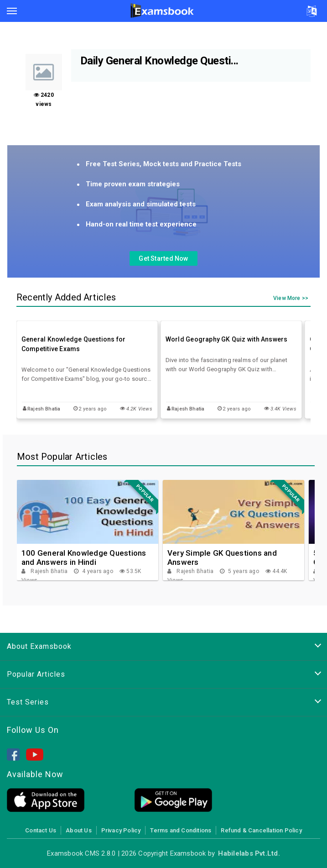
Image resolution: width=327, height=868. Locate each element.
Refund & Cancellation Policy (261, 830)
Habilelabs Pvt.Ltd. (249, 853)
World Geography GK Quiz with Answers (227, 339)
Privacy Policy (121, 830)
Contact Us (41, 830)
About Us (79, 830)
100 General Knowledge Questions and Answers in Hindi (84, 558)
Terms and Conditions (181, 830)
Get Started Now (163, 258)
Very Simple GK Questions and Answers (222, 558)
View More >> (291, 299)
